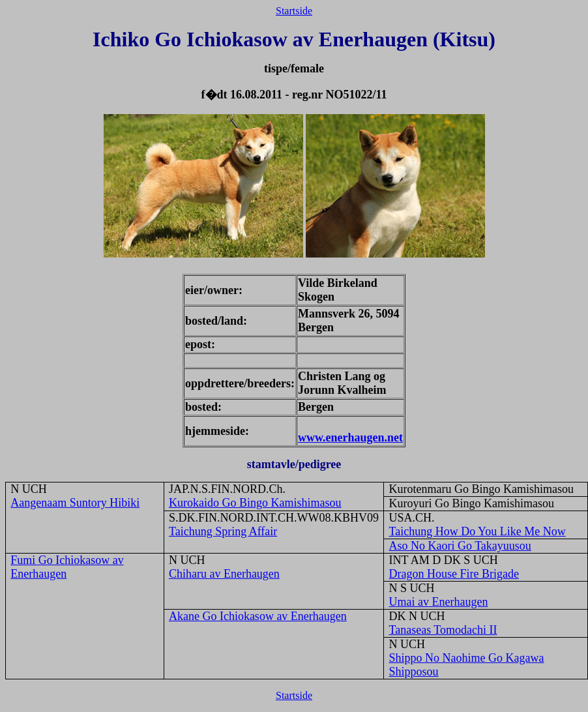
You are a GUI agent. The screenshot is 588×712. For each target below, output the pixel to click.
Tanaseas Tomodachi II (443, 630)
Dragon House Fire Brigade (453, 574)
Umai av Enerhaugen (438, 602)
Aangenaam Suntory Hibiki (75, 503)
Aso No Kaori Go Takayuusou (460, 546)
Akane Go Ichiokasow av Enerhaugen (258, 616)
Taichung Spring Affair (223, 531)
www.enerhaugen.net (350, 438)
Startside (294, 11)
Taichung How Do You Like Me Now (477, 531)
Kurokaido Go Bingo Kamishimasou (255, 503)
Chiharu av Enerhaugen (224, 574)
